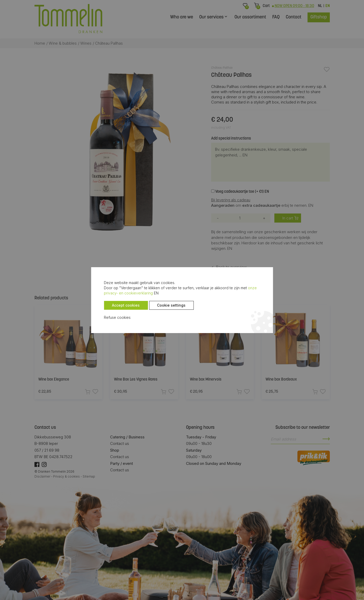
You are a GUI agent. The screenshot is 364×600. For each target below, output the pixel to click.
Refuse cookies (117, 317)
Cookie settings (171, 305)
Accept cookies (126, 305)
